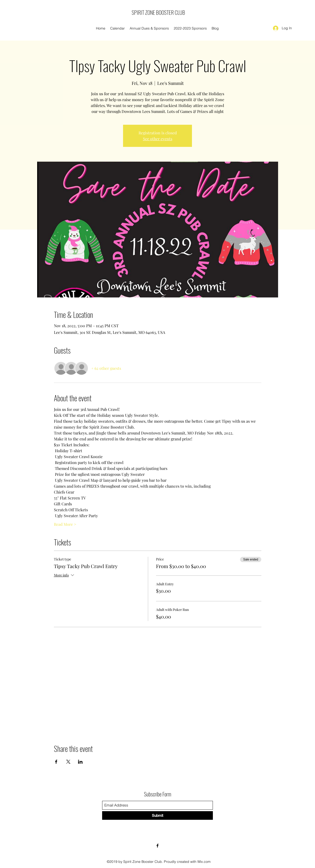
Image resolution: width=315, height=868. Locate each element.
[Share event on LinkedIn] (80, 762)
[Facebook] (157, 846)
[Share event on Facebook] (56, 762)
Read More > (65, 524)
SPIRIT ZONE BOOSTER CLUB (158, 12)
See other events (158, 139)
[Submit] (157, 815)
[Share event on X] (68, 762)
